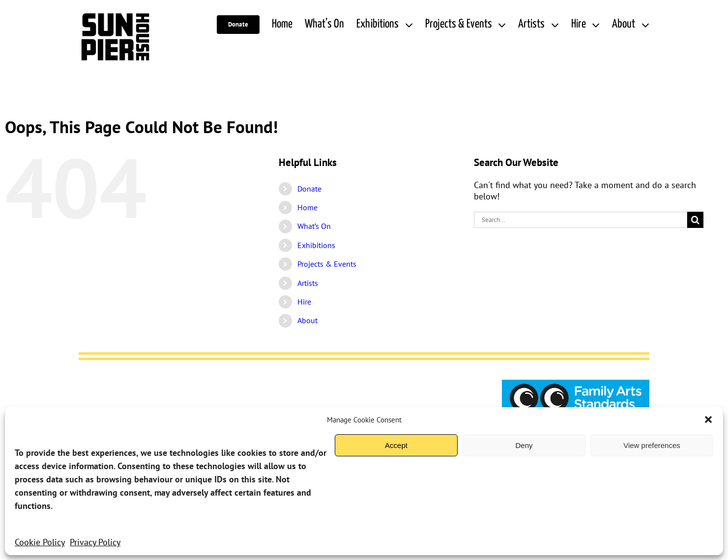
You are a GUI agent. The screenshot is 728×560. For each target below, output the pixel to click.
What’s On (314, 226)
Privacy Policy (95, 542)
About (307, 320)
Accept (396, 445)
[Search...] (581, 220)
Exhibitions (316, 245)
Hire (304, 302)
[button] (708, 420)
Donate (309, 189)
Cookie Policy (40, 542)
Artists (308, 283)
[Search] (695, 220)
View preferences (652, 445)
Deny (524, 445)
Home (307, 207)
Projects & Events (327, 264)
